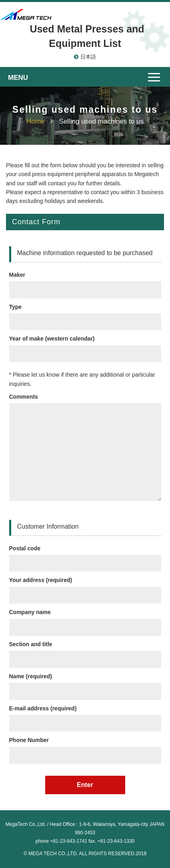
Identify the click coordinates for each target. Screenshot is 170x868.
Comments (85, 449)
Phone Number (85, 747)
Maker (85, 282)
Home (35, 121)
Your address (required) (85, 587)
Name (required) (85, 684)
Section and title (85, 652)
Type (85, 314)
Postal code (85, 556)
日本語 (88, 57)
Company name (85, 620)
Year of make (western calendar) (85, 346)
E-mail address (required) (85, 716)
